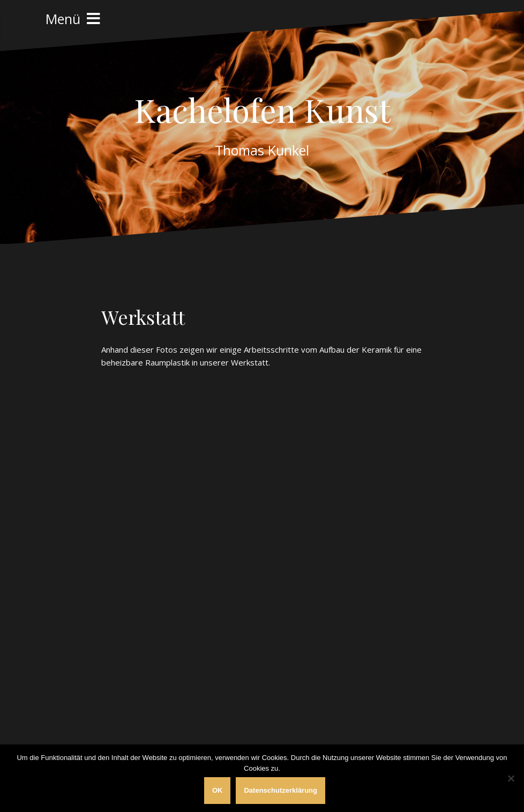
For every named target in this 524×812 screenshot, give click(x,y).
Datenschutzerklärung (280, 790)
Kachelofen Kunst (262, 109)
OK (218, 790)
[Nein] (511, 778)
